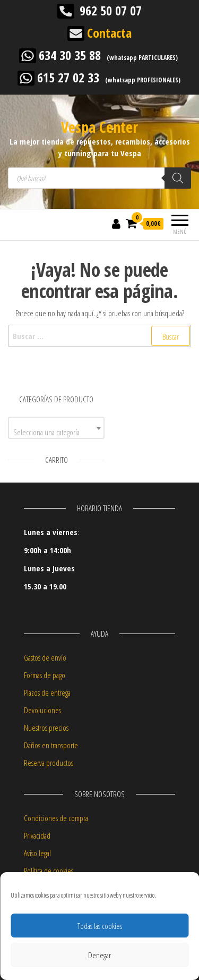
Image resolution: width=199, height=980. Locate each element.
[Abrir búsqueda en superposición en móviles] (99, 178)
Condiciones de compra (56, 818)
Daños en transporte (51, 745)
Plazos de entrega (47, 692)
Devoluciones (42, 710)
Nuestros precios (46, 728)
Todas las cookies (100, 926)
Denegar (99, 955)
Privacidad (37, 835)
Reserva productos (49, 763)
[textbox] (56, 432)
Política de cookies (49, 871)
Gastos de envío (45, 657)
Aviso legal (37, 853)
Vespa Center (99, 127)
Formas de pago (45, 675)
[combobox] (56, 428)
